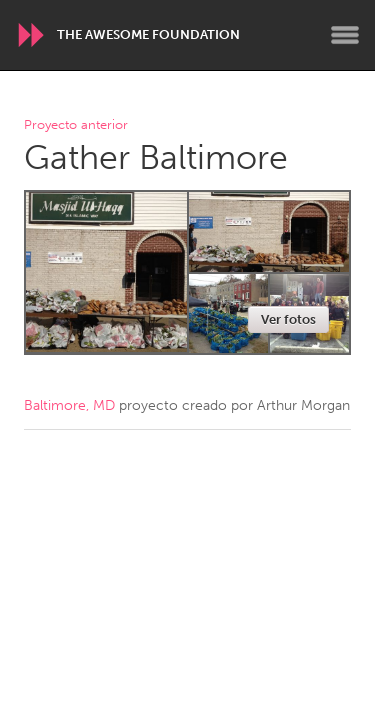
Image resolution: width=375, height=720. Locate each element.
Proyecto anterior (76, 125)
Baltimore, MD (69, 405)
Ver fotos (288, 319)
